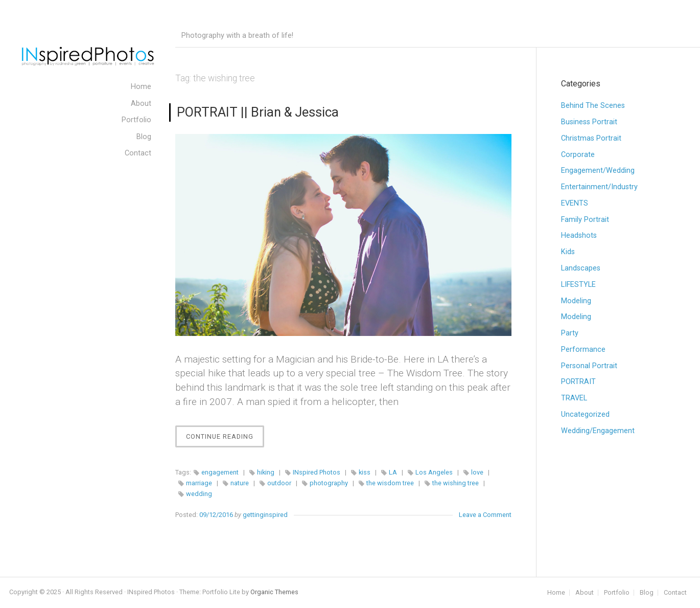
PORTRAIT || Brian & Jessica (258, 112)
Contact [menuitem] (138, 153)
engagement (220, 472)
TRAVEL (574, 398)
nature (240, 483)
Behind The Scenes (593, 106)
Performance (583, 350)
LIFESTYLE (578, 285)
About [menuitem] (141, 104)
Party (570, 333)
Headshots (579, 235)
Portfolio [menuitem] (136, 120)
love (477, 472)
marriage (199, 483)
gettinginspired (265, 515)
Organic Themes (274, 592)
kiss (365, 472)
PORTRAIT (578, 382)
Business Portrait (589, 122)
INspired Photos (317, 472)
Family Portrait (585, 220)
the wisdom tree (390, 483)
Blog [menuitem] (144, 137)
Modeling (576, 301)
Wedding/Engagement (598, 431)
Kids (568, 252)
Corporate (578, 155)
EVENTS (575, 203)
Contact (675, 593)
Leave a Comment (485, 515)
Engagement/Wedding (598, 171)
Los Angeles (434, 472)
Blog (647, 593)
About (585, 593)
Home (556, 593)
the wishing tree (456, 483)
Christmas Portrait (591, 138)
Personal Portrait (589, 366)
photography (329, 483)
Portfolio (617, 593)
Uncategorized (585, 414)
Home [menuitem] (141, 87)
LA (393, 472)
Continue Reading (225, 439)
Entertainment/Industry (599, 187)
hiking (266, 472)
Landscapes (581, 268)
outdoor (279, 483)
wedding (199, 494)
